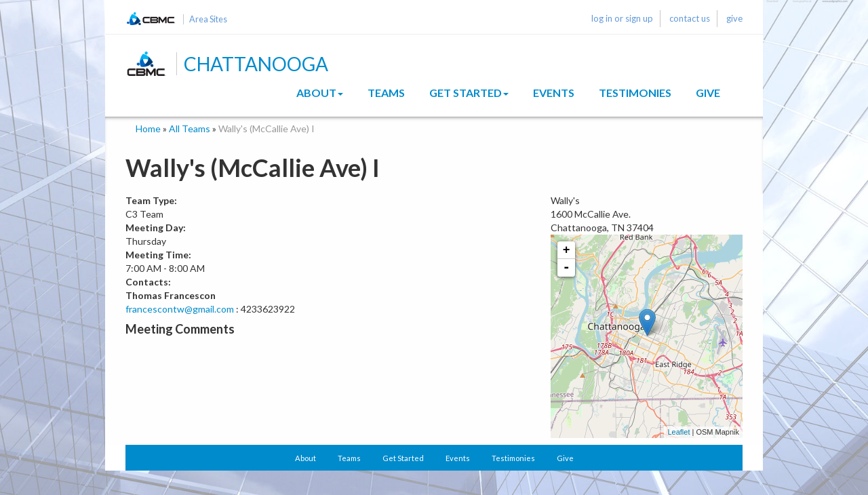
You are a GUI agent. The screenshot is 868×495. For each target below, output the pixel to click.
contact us (690, 18)
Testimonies (635, 93)
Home (148, 128)
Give (708, 93)
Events (554, 93)
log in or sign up (622, 18)
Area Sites (208, 19)
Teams (386, 93)
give (734, 18)
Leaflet (678, 432)
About (320, 93)
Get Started (469, 93)
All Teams (190, 128)
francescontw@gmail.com (180, 309)
